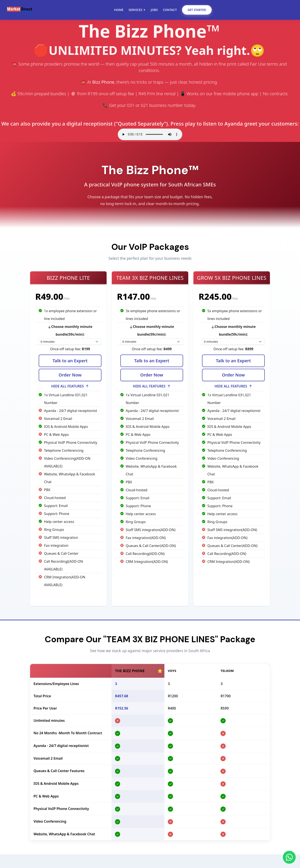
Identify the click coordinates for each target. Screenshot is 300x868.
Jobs (154, 10)
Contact (170, 10)
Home (119, 10)
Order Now (70, 376)
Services (137, 10)
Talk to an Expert (70, 362)
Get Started (197, 10)
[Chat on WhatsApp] (289, 857)
